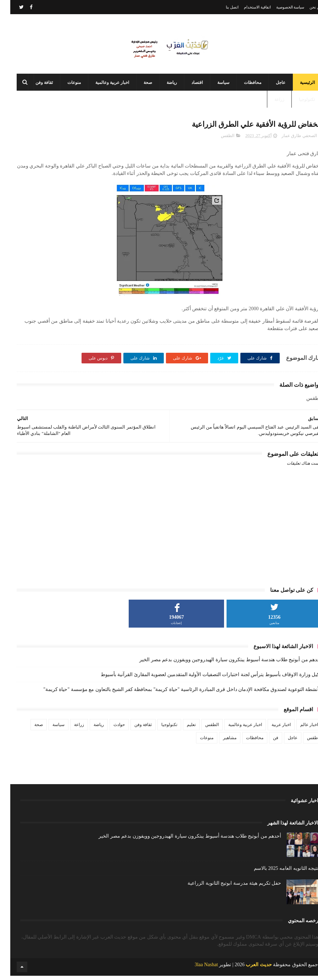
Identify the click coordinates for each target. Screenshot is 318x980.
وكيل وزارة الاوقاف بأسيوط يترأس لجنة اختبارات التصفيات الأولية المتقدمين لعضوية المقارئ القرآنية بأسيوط (201, 678)
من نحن (305, 7)
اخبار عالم (299, 729)
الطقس (217, 140)
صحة (138, 85)
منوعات (64, 85)
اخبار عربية (271, 729)
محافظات (242, 85)
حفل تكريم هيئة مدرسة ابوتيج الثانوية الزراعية (224, 887)
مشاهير (219, 742)
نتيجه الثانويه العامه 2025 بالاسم (276, 872)
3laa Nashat (196, 969)
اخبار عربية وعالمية (102, 85)
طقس (302, 742)
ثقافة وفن (34, 85)
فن (265, 742)
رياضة (161, 85)
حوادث (109, 729)
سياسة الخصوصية (280, 7)
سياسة (213, 85)
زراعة (269, 102)
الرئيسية (297, 85)
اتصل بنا (222, 7)
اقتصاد (187, 85)
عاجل (270, 85)
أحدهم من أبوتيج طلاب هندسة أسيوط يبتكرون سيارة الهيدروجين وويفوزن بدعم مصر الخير (220, 664)
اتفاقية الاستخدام (247, 7)
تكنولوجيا (297, 102)
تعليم (181, 729)
